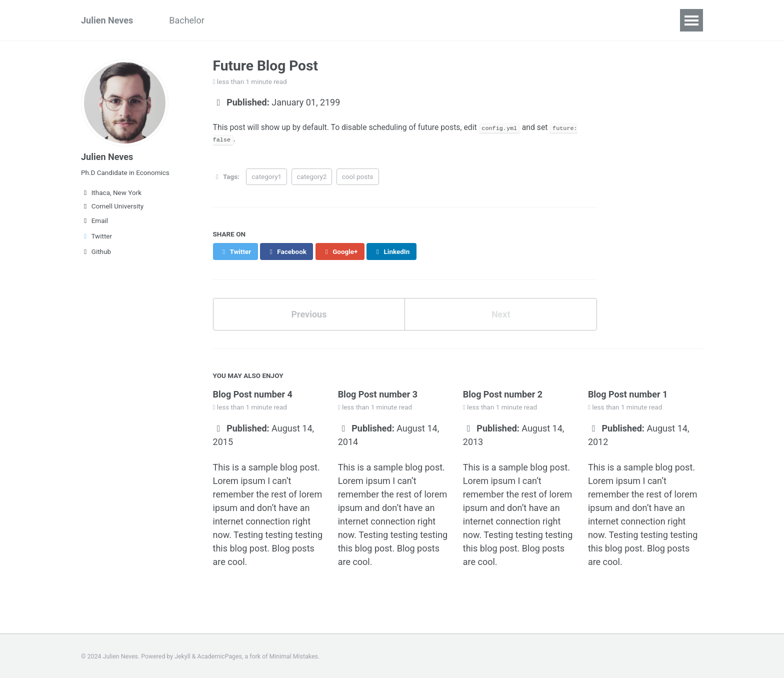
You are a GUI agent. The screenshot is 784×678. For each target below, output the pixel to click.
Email (94, 220)
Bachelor (187, 20)
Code (373, 20)
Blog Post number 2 (503, 394)
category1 (266, 176)
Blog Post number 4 (253, 394)
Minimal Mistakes (294, 655)
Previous (309, 314)
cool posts (358, 176)
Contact (417, 20)
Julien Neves (107, 20)
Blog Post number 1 (628, 394)
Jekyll (182, 655)
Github (96, 251)
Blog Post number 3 (378, 394)
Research (326, 20)
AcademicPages (220, 655)
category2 (312, 176)
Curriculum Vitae (256, 20)
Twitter (96, 236)
